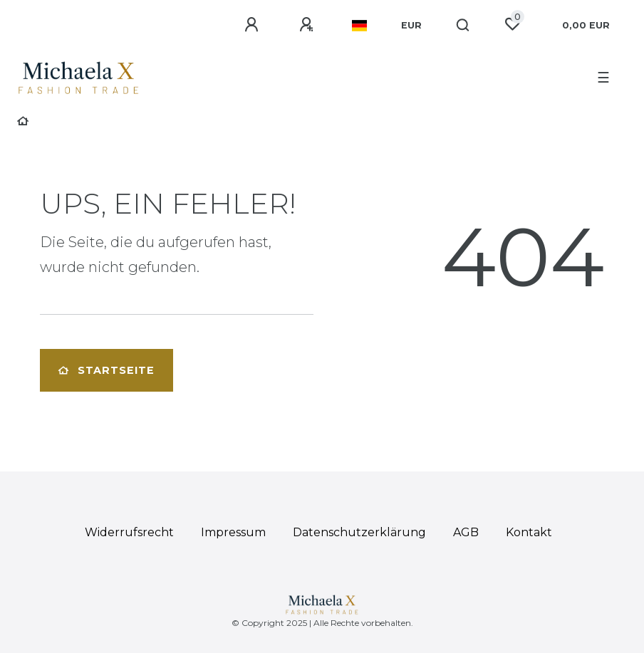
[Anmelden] (254, 25)
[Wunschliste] (512, 24)
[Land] (359, 26)
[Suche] (463, 26)
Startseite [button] (107, 370)
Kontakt (529, 532)
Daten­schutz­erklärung (359, 532)
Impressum (233, 532)
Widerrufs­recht (129, 532)
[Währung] (411, 26)
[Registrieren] (308, 25)
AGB (466, 532)
